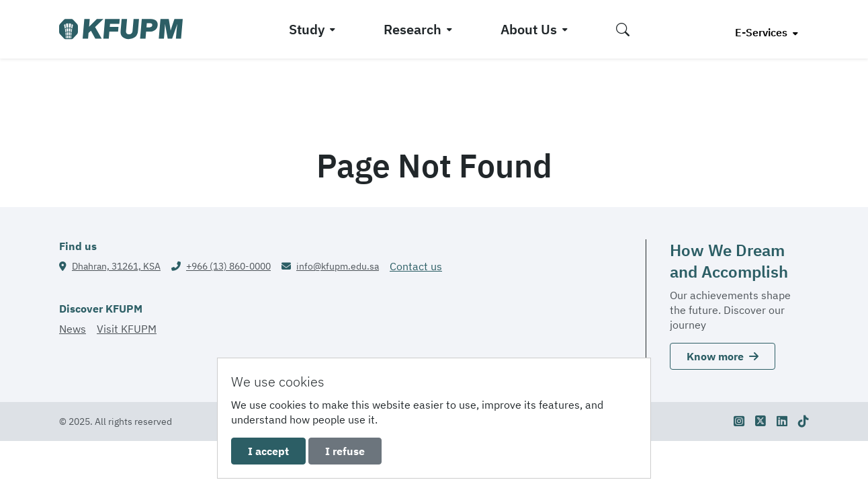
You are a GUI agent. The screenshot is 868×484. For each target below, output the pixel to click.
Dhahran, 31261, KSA (116, 266)
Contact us (416, 266)
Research (413, 29)
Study (307, 29)
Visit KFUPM (127, 329)
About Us (529, 29)
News (73, 329)
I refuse (345, 451)
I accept (268, 451)
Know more (723, 356)
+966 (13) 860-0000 (228, 266)
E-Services (763, 32)
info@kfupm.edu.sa (338, 266)
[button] (623, 29)
